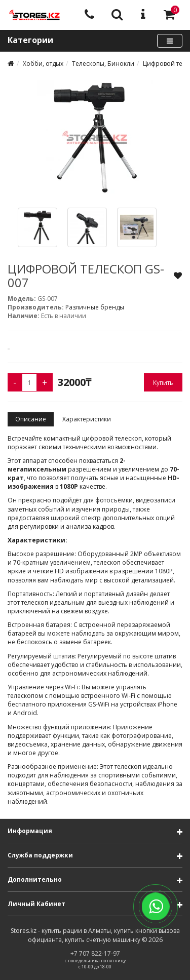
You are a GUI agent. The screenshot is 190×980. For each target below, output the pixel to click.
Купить (163, 383)
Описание (31, 419)
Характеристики (87, 419)
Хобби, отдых (43, 64)
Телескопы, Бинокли (103, 64)
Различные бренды (95, 307)
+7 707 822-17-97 (95, 953)
